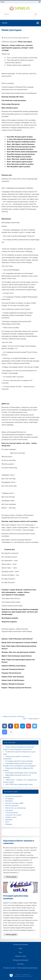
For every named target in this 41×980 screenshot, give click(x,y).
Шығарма (9, 820)
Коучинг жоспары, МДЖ (14, 803)
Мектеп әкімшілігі (12, 806)
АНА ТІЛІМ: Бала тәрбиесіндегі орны (19, 784)
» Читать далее (11, 877)
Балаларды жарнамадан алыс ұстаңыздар (21, 773)
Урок (20, 948)
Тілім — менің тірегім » (31, 719)
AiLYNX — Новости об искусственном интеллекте (23, 975)
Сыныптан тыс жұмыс (13, 815)
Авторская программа (21, 945)
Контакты (20, 964)
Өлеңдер (9, 824)
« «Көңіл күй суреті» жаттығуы (13, 716)
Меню (3, 2)
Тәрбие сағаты (11, 817)
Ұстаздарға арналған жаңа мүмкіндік (19, 761)
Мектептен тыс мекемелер (16, 808)
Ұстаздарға (10, 799)
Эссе (7, 822)
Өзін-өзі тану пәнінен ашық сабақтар (16, 37)
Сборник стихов (20, 956)
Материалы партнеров (20, 960)
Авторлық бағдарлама (14, 796)
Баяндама (9, 801)
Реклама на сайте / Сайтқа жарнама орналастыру (20, 968)
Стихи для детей (12, 813)
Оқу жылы (9, 810)
